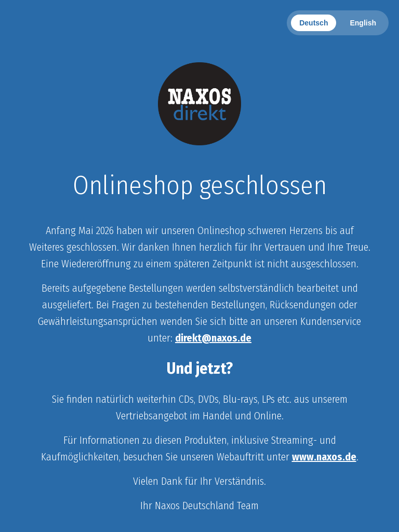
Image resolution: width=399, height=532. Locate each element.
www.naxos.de (324, 457)
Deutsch (314, 23)
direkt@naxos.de (213, 338)
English (363, 23)
